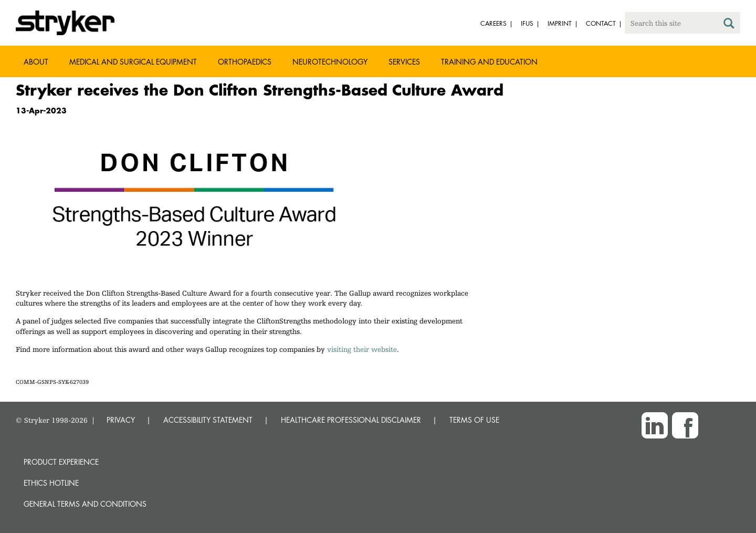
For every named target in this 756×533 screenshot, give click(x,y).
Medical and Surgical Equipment (133, 62)
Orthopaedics (245, 62)
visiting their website (362, 349)
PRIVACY (121, 420)
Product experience (61, 462)
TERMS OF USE (474, 420)
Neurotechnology (330, 62)
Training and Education (489, 62)
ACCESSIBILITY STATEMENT (208, 420)
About (36, 62)
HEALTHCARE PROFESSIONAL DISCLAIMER (351, 420)
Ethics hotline (51, 483)
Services (404, 62)
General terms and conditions (85, 504)
